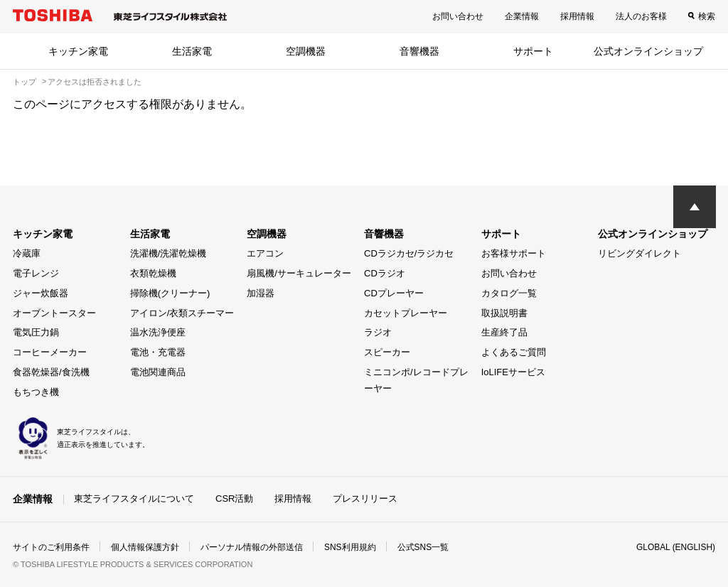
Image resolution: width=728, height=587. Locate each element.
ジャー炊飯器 (41, 293)
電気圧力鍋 (36, 332)
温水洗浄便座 (158, 332)
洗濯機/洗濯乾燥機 (168, 253)
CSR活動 (234, 499)
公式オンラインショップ (648, 51)
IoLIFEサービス (513, 372)
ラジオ (378, 332)
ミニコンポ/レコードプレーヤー (416, 380)
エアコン (265, 253)
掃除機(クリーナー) (170, 293)
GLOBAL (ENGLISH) (675, 547)
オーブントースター (54, 313)
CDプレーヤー (394, 293)
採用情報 (577, 16)
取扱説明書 (504, 313)
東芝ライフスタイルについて (134, 499)
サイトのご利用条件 (51, 547)
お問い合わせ (458, 16)
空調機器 (306, 51)
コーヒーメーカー (50, 352)
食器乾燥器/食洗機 (51, 372)
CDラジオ (385, 273)
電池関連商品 (158, 372)
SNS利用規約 (350, 547)
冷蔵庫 (27, 253)
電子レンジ (36, 273)
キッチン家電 (78, 51)
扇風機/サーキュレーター (299, 273)
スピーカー (387, 352)
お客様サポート (514, 253)
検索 (707, 16)
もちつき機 (36, 392)
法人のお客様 (641, 16)
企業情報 (522, 16)
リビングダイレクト (639, 253)
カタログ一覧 (509, 293)
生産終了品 (504, 332)
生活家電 (192, 51)
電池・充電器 (158, 352)
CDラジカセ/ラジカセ (409, 253)
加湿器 (261, 293)
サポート (533, 51)
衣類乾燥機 (153, 273)
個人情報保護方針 (145, 547)
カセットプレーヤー (406, 313)
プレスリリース (365, 499)
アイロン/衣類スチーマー (182, 313)
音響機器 (419, 51)
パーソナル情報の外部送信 (252, 547)
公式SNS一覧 (423, 547)
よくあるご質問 (514, 352)
